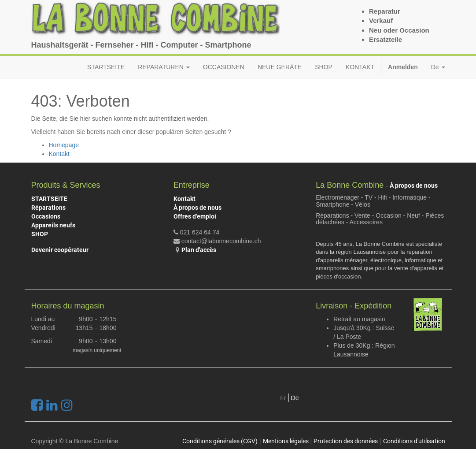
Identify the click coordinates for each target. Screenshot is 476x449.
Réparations (48, 208)
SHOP (40, 234)
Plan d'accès (199, 250)
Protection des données (346, 441)
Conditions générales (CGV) (220, 441)
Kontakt (59, 154)
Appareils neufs (53, 225)
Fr (283, 398)
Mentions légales (286, 441)
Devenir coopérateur (60, 250)
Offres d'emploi (195, 216)
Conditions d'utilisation (414, 441)
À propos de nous (197, 208)
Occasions (46, 216)
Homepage (64, 145)
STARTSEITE (49, 199)
